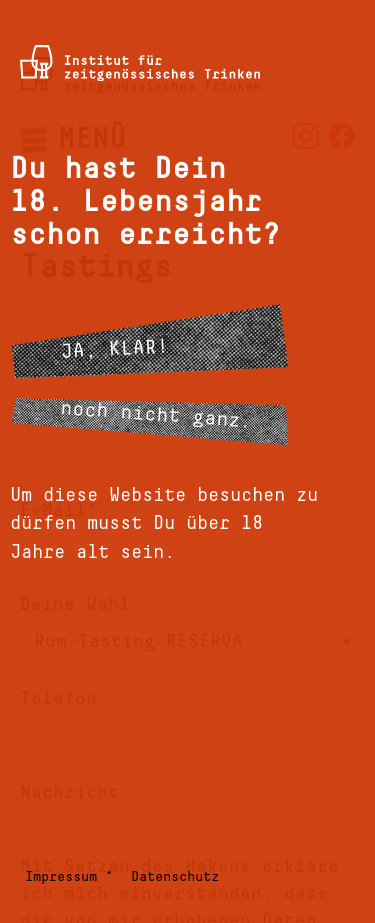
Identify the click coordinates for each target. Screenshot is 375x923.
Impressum (61, 877)
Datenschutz (175, 877)
